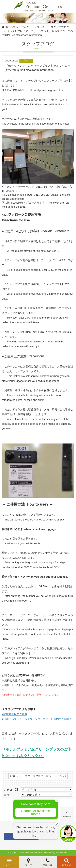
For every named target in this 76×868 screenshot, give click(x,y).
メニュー (10, 865)
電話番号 (48, 865)
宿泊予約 (66, 865)
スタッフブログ (60, 27)
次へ (61, 776)
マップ (28, 865)
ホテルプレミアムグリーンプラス (25, 27)
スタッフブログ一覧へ (38, 776)
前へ (15, 776)
